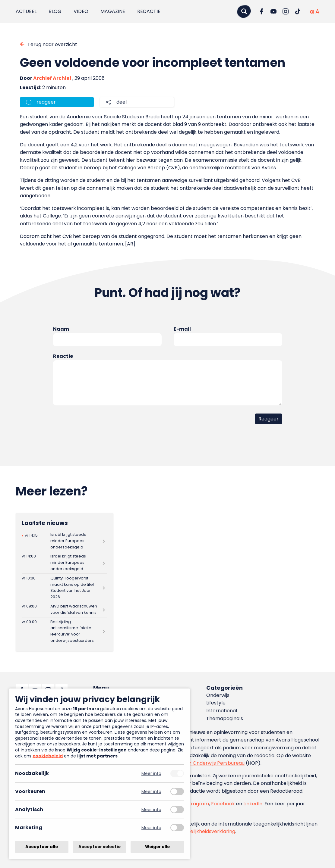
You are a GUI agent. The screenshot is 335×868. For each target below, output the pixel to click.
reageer (46, 102)
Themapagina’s (225, 718)
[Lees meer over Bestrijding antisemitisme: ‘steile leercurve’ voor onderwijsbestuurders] (64, 631)
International (222, 711)
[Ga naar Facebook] (261, 11)
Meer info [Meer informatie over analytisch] (151, 810)
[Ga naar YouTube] (273, 11)
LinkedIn (253, 804)
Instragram (196, 804)
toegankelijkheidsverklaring (203, 831)
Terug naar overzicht (52, 44)
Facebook (223, 804)
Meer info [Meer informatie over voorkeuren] (151, 792)
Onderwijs (218, 695)
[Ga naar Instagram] (286, 11)
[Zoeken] (244, 11)
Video (81, 11)
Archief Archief (52, 78)
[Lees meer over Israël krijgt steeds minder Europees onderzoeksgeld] (64, 541)
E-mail (182, 329)
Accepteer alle (42, 847)
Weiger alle (157, 847)
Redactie (149, 11)
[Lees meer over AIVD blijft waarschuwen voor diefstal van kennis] (64, 610)
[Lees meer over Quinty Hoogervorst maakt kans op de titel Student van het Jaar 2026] (64, 588)
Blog (55, 11)
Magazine (113, 11)
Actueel (26, 11)
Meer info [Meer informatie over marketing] (151, 828)
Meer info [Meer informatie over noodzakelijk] (151, 774)
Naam (61, 329)
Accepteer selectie (100, 847)
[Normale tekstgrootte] (312, 11)
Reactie (63, 356)
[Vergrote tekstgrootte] (317, 11)
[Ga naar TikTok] (298, 11)
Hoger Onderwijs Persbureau (211, 763)
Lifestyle (216, 703)
